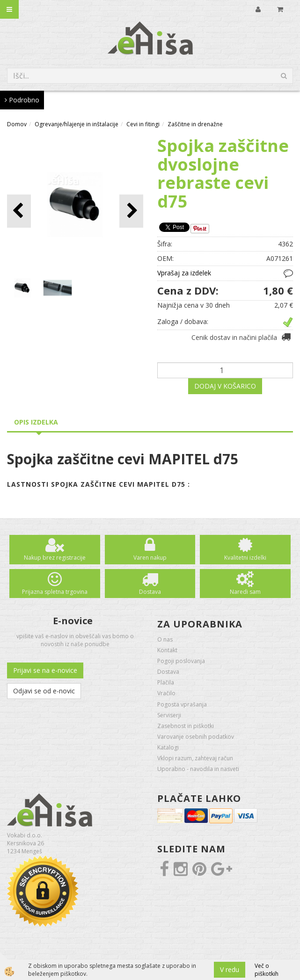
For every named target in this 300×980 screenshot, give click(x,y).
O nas (165, 639)
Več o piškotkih (267, 970)
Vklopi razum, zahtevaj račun (195, 758)
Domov (17, 124)
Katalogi (168, 747)
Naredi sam (245, 592)
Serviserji (169, 715)
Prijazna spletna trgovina (55, 592)
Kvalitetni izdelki (245, 558)
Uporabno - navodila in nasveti (198, 769)
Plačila (166, 682)
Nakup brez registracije (55, 558)
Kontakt (167, 650)
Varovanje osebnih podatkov (196, 737)
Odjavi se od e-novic (44, 691)
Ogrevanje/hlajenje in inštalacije (77, 124)
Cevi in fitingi (143, 124)
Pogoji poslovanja (181, 661)
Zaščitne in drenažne (195, 124)
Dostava (150, 592)
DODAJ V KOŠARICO (225, 386)
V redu (230, 969)
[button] (131, 211)
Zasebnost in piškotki (186, 726)
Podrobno (22, 100)
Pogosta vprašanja (182, 704)
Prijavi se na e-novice (45, 670)
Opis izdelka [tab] (36, 422)
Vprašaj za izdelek (184, 273)
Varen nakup (150, 558)
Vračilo (166, 693)
